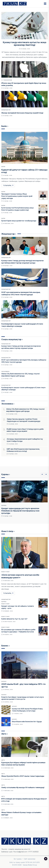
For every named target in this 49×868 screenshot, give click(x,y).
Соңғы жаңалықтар (11, 339)
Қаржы (5, 474)
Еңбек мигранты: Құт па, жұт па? (14, 619)
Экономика (5, 371)
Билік (4, 126)
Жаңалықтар (6, 110)
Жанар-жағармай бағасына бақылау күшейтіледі (22, 113)
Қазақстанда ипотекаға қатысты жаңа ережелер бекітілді (25, 44)
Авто (4, 734)
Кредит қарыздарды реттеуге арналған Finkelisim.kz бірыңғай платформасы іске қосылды (20, 511)
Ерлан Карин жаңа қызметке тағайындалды (19, 221)
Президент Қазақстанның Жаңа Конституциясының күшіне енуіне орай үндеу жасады (17, 196)
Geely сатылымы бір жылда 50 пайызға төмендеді (23, 787)
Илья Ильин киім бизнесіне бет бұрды (27, 722)
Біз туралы (18, 859)
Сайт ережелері (30, 859)
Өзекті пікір (7, 531)
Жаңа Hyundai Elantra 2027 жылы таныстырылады (23, 776)
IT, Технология (7, 80)
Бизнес (5, 646)
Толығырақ (8, 185)
